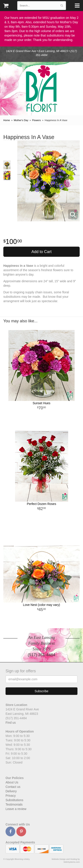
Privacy (11, 796)
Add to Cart (41, 252)
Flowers (36, 120)
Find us (11, 723)
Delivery (11, 791)
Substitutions (14, 800)
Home (7, 120)
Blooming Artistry (42, 89)
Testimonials (14, 804)
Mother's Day (21, 120)
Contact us (13, 787)
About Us (12, 782)
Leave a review (16, 809)
